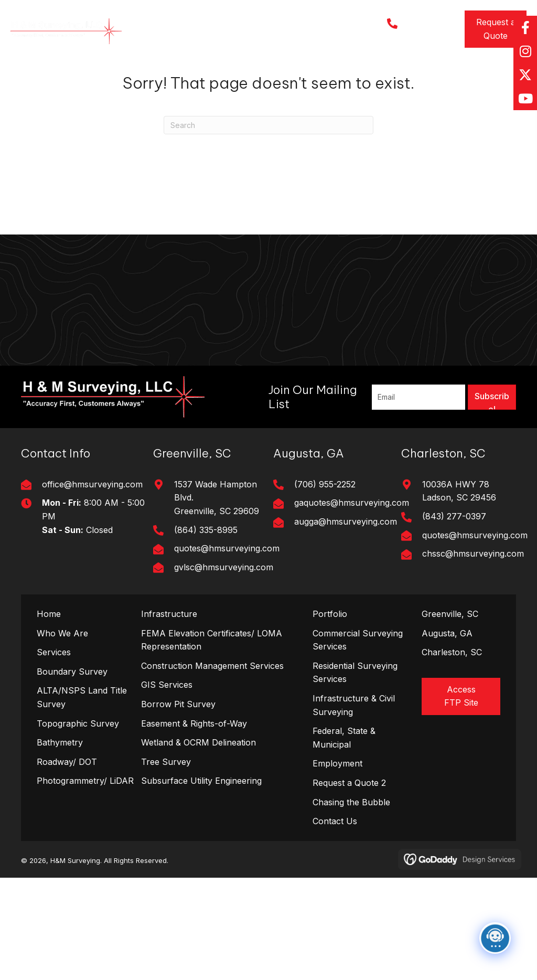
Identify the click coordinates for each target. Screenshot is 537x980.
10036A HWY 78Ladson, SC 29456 (459, 491)
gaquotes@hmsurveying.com (352, 503)
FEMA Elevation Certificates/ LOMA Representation (212, 640)
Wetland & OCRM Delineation (198, 742)
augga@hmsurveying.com (346, 521)
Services (54, 652)
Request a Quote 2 (349, 783)
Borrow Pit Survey (178, 704)
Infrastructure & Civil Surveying (354, 705)
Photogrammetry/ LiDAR (85, 781)
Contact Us (335, 821)
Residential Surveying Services (355, 673)
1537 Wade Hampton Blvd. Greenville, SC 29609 (217, 498)
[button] (496, 29)
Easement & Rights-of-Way (194, 723)
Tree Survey (166, 762)
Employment (337, 763)
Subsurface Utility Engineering (201, 781)
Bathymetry (60, 742)
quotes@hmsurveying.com (227, 548)
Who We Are (62, 633)
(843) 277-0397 (454, 516)
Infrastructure (169, 614)
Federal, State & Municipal (344, 738)
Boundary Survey (72, 672)
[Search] (268, 125)
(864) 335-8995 (206, 530)
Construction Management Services (212, 666)
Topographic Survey (78, 723)
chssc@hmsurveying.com (473, 553)
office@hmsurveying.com (92, 484)
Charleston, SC (452, 652)
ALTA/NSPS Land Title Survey (82, 697)
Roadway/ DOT (67, 762)
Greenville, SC (450, 614)
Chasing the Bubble (351, 802)
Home (49, 614)
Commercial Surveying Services (358, 640)
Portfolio (330, 614)
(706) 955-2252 (325, 484)
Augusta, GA (447, 633)
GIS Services (167, 685)
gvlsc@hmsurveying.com (224, 567)
